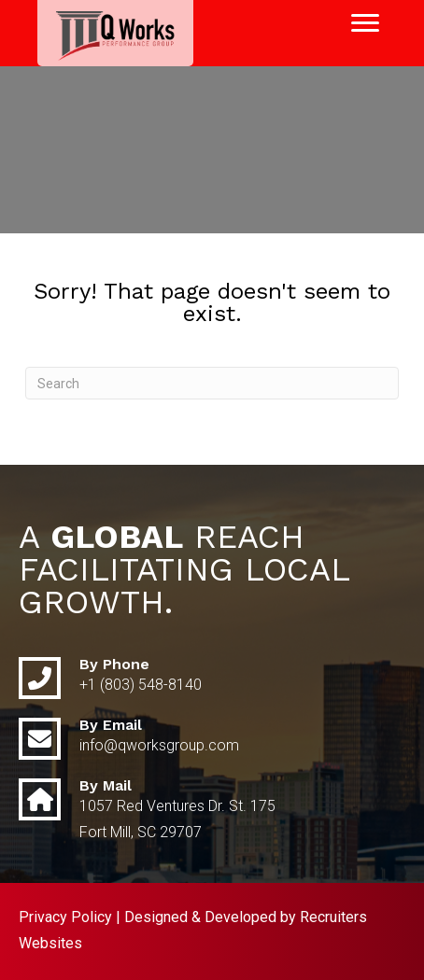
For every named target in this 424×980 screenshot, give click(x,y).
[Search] (212, 383)
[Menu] (365, 23)
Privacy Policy (65, 917)
